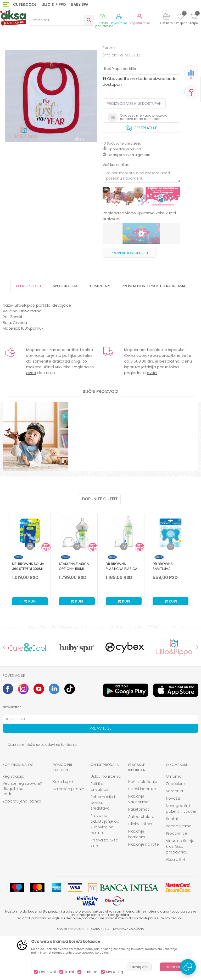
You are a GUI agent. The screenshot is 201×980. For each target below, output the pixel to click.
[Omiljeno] (181, 18)
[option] (141, 240)
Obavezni (47, 972)
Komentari (100, 329)
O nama (174, 819)
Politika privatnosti (100, 830)
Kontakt (173, 862)
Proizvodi (22, 53)
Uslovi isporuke (142, 832)
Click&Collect (140, 867)
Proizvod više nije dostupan (134, 147)
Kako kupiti (63, 825)
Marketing (115, 972)
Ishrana (40, 53)
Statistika (90, 972)
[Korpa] (194, 20)
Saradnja (174, 834)
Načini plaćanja (143, 825)
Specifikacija (65, 329)
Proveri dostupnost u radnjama (153, 329)
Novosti (173, 841)
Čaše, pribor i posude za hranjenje (77, 53)
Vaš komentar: (116, 208)
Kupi (30, 644)
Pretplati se (141, 170)
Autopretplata (141, 860)
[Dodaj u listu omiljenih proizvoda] (30, 590)
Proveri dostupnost (130, 296)
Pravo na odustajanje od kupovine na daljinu (105, 867)
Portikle (113, 53)
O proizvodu (28, 329)
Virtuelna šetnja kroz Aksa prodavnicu (180, 890)
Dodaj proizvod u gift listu (126, 198)
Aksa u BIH (175, 903)
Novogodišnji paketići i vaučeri (182, 852)
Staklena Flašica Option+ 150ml (74, 609)
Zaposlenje (176, 827)
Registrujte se (140, 23)
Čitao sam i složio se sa (42, 788)
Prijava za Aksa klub (104, 886)
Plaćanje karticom (137, 877)
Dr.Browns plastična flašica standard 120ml (122, 612)
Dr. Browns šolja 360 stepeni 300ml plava (28, 612)
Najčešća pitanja (69, 832)
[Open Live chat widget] (188, 967)
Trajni (69, 972)
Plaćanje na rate (144, 887)
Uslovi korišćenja (106, 819)
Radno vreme (179, 869)
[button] (62, 20)
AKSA (7, 53)
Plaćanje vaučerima (138, 842)
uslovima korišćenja (61, 788)
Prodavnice (177, 876)
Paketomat (139, 852)
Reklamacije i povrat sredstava (103, 846)
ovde (31, 416)
